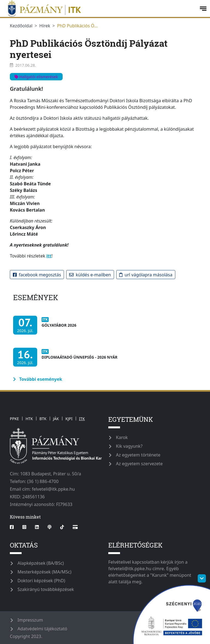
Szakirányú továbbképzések (46, 589)
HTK (29, 419)
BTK (43, 419)
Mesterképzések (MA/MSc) (44, 572)
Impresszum (30, 620)
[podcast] (49, 527)
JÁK (56, 419)
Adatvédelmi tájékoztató (42, 629)
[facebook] (14, 527)
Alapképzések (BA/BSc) (41, 563)
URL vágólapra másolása (146, 275)
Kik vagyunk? (129, 446)
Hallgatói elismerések (36, 77)
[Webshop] (75, 527)
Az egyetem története (138, 455)
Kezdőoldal (21, 26)
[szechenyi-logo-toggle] (202, 578)
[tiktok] (62, 527)
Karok (122, 437)
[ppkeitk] (99, 8)
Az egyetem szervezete (139, 464)
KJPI (69, 419)
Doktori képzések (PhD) (41, 581)
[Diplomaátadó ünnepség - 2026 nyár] (67, 360)
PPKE (14, 419)
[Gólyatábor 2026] (46, 328)
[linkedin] (37, 527)
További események (38, 379)
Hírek (45, 26)
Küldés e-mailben (90, 275)
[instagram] (24, 527)
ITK (82, 419)
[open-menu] (203, 9)
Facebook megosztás (37, 275)
